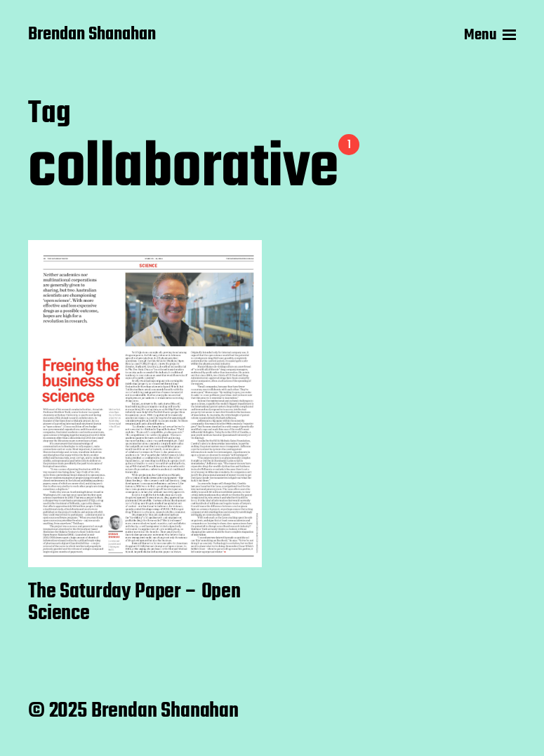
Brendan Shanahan (92, 35)
